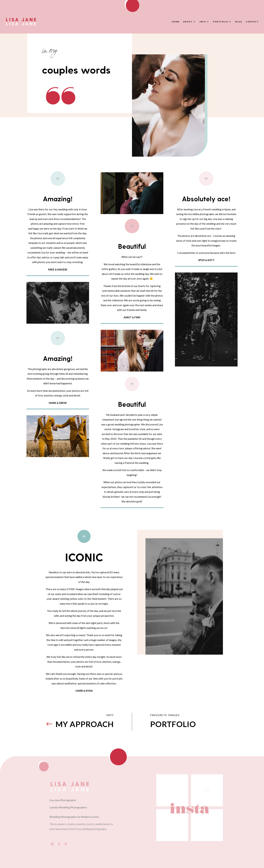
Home (176, 22)
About (188, 22)
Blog (239, 22)
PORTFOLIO (173, 724)
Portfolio (221, 22)
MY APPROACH (85, 724)
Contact (252, 22)
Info (203, 22)
